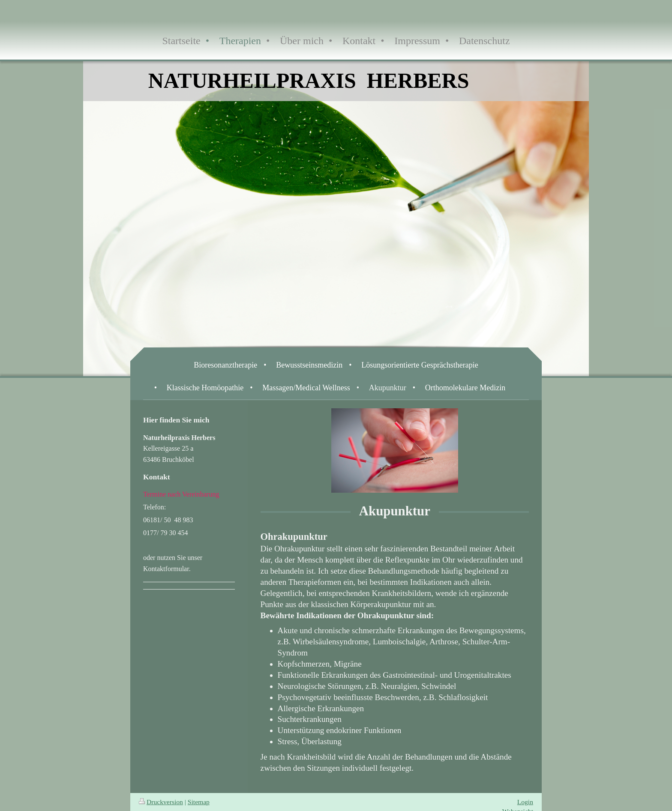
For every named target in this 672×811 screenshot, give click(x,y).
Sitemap (199, 802)
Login (525, 802)
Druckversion (161, 802)
